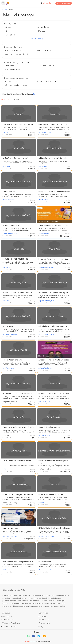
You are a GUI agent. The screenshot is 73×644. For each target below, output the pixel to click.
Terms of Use (45, 620)
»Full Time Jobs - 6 (13, 50)
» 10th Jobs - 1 (11, 66)
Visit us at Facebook (11, 623)
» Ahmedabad (43, 27)
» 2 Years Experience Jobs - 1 (17, 85)
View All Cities (37, 39)
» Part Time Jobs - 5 (46, 50)
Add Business (8, 620)
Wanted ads (18, 99)
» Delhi (8, 31)
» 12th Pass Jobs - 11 (45, 66)
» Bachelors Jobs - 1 (13, 70)
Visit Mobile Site (9, 626)
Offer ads (5, 99)
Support (42, 616)
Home (5, 10)
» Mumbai (41, 31)
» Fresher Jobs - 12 (13, 81)
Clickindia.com (29, 641)
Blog (41, 626)
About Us (6, 613)
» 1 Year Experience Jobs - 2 (49, 81)
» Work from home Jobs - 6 (17, 54)
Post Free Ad (8, 616)
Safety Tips (44, 613)
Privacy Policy (45, 623)
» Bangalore (10, 35)
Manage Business (64, 3)
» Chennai (9, 27)
